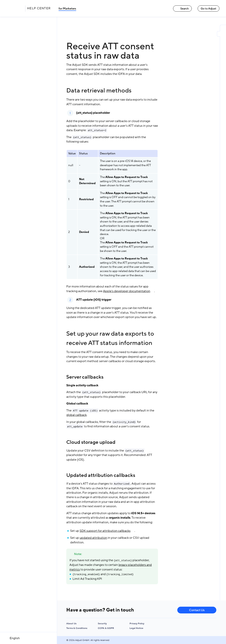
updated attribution (93, 538)
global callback (76, 415)
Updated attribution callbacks (101, 475)
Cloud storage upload (91, 442)
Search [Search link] (182, 9)
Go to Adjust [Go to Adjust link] (209, 9)
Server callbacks (85, 377)
